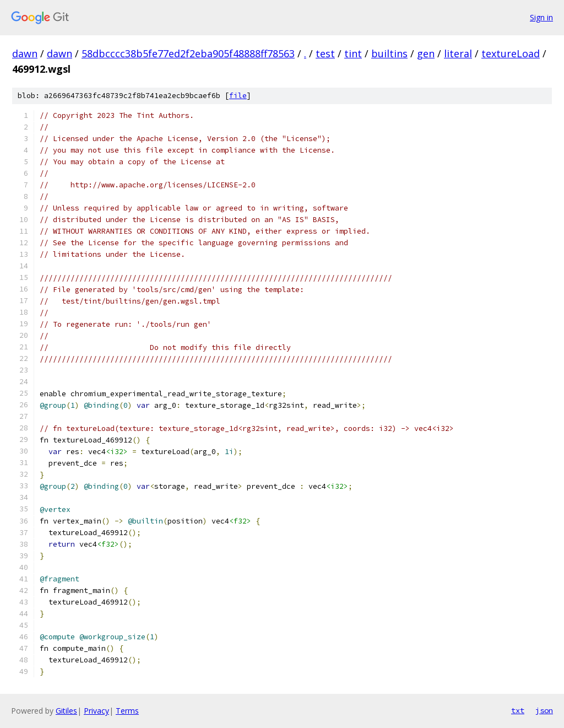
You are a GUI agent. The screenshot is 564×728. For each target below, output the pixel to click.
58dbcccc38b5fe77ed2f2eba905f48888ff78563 (188, 53)
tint (353, 53)
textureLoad (511, 53)
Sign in (541, 17)
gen (426, 53)
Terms (127, 711)
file (238, 96)
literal (458, 53)
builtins (389, 53)
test (325, 53)
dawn (25, 53)
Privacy (96, 711)
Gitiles (66, 711)
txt (518, 710)
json (544, 710)
